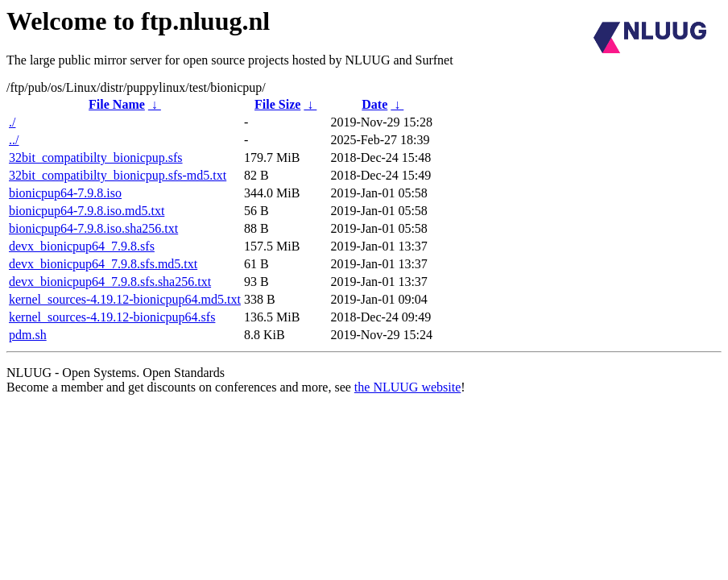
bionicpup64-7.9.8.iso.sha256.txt (93, 228)
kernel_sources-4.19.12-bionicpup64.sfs (112, 317)
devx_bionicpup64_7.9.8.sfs (82, 246)
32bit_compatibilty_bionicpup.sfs (96, 157)
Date (374, 104)
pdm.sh (28, 335)
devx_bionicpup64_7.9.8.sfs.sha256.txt (110, 282)
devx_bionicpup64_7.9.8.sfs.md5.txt (103, 264)
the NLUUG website (407, 387)
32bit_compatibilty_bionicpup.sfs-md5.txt (118, 175)
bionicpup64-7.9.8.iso (65, 193)
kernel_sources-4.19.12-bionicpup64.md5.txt (125, 299)
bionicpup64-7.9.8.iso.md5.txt (87, 211)
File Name (117, 104)
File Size (277, 104)
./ (12, 122)
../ (14, 140)
